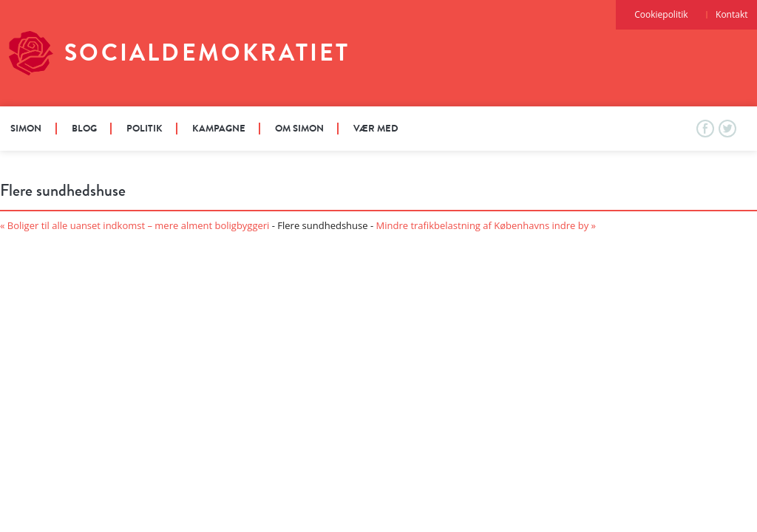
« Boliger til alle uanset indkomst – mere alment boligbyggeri (135, 225)
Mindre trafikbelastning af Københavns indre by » (486, 225)
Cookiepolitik (661, 14)
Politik (145, 128)
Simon (26, 128)
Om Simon (299, 128)
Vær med (376, 128)
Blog (84, 128)
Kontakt (731, 14)
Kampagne (219, 128)
